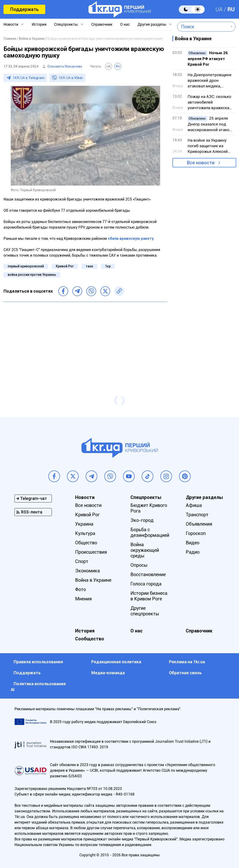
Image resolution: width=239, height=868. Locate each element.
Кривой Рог (65, 266)
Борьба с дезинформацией (150, 532)
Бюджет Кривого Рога (149, 508)
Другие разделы (152, 24)
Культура (85, 533)
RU (231, 9)
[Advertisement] (85, 339)
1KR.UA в (29, 78)
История (39, 24)
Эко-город (142, 520)
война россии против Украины (32, 275)
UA (219, 9)
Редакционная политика (116, 662)
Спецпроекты (66, 24)
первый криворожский (26, 266)
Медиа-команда (108, 673)
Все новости (201, 163)
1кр (108, 266)
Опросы (139, 565)
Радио (193, 552)
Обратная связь (185, 673)
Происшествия (91, 552)
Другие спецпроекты (145, 611)
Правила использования (38, 662)
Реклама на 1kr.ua (187, 662)
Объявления (199, 524)
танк (89, 266)
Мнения (83, 599)
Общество (86, 543)
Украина (84, 524)
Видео (193, 543)
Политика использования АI (38, 687)
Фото (81, 589)
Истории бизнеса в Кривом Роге (149, 596)
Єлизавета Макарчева (65, 66)
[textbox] (203, 27)
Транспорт (197, 515)
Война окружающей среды (145, 550)
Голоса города (146, 584)
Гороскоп (196, 533)
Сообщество (90, 639)
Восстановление (148, 574)
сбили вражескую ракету (131, 239)
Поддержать (24, 9)
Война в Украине (93, 580)
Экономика (88, 571)
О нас (125, 24)
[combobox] (203, 27)
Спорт (82, 561)
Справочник (102, 24)
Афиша (194, 505)
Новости (11, 24)
